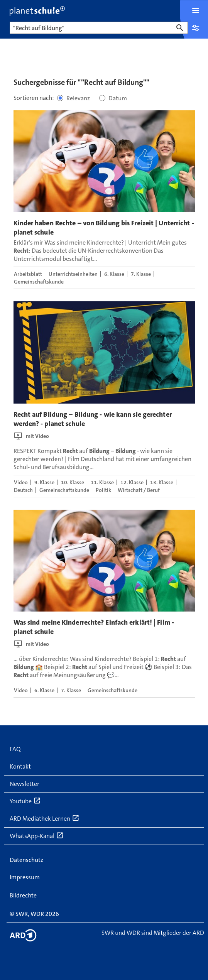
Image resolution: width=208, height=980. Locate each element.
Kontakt (20, 766)
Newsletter (25, 784)
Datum (118, 98)
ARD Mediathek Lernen (45, 818)
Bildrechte (23, 895)
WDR (37, 914)
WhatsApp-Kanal (37, 836)
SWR (22, 914)
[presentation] (104, 161)
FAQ (15, 749)
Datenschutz (26, 860)
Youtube (25, 801)
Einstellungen (196, 28)
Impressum (25, 877)
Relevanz (78, 98)
